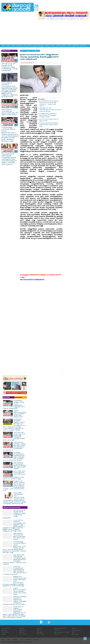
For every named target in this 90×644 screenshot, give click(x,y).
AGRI (25, 46)
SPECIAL (64, 46)
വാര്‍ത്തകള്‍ (6, 628)
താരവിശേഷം (35, 51)
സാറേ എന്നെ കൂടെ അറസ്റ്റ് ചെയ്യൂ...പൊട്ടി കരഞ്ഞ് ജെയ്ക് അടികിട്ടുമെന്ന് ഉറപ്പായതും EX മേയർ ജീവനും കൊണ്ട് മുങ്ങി (14, 436)
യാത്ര (40, 630)
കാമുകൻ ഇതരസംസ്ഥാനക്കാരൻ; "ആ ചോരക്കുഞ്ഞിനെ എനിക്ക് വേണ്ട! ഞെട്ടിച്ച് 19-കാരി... (20, 414)
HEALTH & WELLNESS (38, 46)
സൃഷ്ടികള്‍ (41, 632)
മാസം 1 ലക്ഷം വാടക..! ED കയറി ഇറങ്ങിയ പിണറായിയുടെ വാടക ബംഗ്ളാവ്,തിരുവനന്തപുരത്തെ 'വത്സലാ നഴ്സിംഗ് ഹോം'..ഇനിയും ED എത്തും (14, 475)
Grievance (36, 640)
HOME (4, 46)
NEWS (8, 46)
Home (3, 640)
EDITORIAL (83, 46)
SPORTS (53, 46)
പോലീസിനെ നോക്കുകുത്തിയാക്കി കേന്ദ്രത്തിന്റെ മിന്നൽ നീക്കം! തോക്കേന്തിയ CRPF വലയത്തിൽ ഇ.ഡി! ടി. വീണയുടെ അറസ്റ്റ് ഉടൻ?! (14, 457)
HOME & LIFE (76, 46)
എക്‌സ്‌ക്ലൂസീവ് (77, 630)
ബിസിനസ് (6, 632)
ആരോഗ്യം (23, 630)
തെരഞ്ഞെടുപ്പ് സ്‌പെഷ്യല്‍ (62, 632)
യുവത (75, 628)
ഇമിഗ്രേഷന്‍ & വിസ (60, 628)
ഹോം (22, 51)
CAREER (13, 46)
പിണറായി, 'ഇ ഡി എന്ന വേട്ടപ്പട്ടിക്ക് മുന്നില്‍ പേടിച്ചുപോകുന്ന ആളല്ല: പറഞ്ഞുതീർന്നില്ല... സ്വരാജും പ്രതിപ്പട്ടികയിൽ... (10, 66)
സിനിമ (28, 51)
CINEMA (47, 46)
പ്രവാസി (58, 634)
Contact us (15, 640)
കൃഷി (4, 634)
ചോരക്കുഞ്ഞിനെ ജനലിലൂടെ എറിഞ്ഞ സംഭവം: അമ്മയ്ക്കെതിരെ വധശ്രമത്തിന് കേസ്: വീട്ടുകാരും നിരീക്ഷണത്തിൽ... (14, 405)
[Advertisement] (45, 32)
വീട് (74, 632)
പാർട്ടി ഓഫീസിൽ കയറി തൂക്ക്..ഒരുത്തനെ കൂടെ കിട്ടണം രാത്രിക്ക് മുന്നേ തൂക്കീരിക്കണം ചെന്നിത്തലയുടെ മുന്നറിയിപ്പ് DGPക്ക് (14, 446)
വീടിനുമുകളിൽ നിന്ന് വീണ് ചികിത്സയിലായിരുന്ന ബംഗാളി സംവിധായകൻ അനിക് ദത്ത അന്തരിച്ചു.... (50, 110)
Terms (22, 640)
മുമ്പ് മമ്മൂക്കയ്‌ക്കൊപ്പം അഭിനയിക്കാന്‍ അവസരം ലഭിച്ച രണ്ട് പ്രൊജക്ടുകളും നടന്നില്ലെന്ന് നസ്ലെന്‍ (48, 115)
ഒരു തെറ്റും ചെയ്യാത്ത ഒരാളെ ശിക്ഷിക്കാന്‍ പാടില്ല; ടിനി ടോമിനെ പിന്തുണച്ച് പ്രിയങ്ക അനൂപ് (49, 125)
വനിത (22, 628)
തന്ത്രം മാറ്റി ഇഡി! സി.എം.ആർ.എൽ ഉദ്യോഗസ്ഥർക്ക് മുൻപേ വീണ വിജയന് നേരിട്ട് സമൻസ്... (10, 112)
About (8, 640)
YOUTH (69, 46)
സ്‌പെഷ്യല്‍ (41, 634)
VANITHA (29, 46)
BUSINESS (19, 46)
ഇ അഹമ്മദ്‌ (76, 634)
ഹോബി (40, 628)
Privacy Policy (28, 640)
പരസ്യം (57, 630)
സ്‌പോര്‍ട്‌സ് (24, 634)
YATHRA (58, 46)
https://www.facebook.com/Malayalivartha (32, 280)
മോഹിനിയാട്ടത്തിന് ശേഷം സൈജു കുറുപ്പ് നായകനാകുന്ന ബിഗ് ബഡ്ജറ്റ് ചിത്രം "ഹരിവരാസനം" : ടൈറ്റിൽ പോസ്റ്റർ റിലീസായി (49, 104)
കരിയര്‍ (5, 630)
